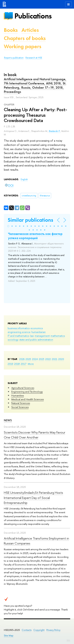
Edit (68, 640)
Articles (30, 30)
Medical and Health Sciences (28, 399)
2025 (28, 359)
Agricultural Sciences (23, 388)
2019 (10, 364)
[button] (8, 226)
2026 (22, 359)
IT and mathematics (18, 336)
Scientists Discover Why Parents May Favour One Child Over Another (35, 435)
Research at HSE (34, 58)
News (8, 420)
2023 (42, 359)
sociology (13, 340)
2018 (17, 364)
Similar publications (30, 220)
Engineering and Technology (27, 392)
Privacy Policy (53, 630)
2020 (61, 359)
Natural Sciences (21, 403)
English (24, 179)
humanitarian (39, 332)
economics (37, 328)
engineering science (19, 332)
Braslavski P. (55, 131)
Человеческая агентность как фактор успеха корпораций (35, 236)
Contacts (27, 630)
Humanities (18, 395)
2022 (48, 359)
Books (11, 30)
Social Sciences (20, 407)
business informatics (19, 328)
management (42, 336)
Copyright (39, 630)
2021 (55, 359)
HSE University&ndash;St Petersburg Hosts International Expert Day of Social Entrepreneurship (33, 498)
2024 (35, 359)
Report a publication (14, 58)
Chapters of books (25, 38)
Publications (33, 16)
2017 (23, 364)
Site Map (9, 636)
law (32, 336)
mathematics (58, 336)
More (31, 364)
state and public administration (36, 340)
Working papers (23, 46)
